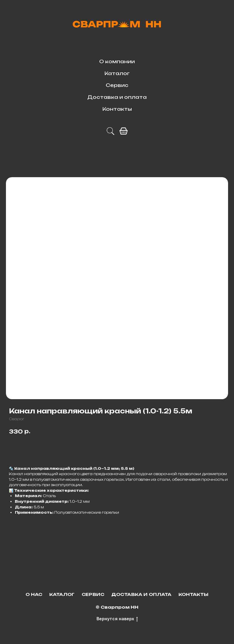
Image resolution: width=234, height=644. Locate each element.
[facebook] (124, 131)
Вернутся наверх (117, 619)
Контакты (117, 109)
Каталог (117, 73)
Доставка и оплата (117, 97)
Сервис (117, 85)
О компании (117, 61)
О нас (34, 594)
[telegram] (110, 131)
